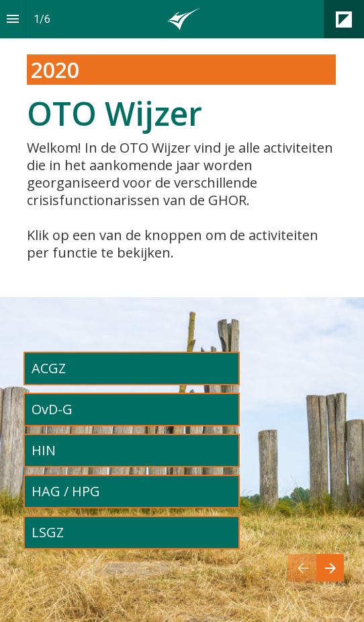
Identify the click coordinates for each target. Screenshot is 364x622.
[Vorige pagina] (302, 568)
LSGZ (49, 532)
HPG (114, 491)
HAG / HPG (66, 491)
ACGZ (49, 368)
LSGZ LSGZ (101, 532)
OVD (90, 409)
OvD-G (54, 409)
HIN (45, 450)
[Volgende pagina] (330, 568)
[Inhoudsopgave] (13, 19)
